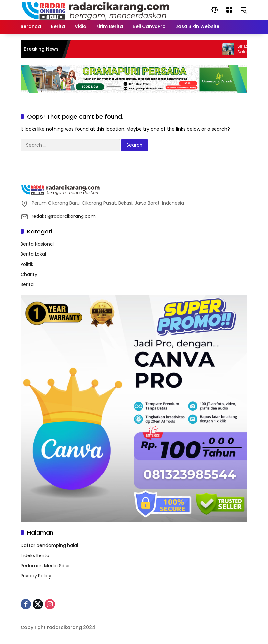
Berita (27, 284)
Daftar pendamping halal (49, 545)
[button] (215, 10)
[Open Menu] (229, 10)
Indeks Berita (35, 555)
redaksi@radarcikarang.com (64, 216)
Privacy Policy (36, 576)
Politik (27, 264)
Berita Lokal (33, 254)
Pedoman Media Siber (45, 566)
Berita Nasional (37, 244)
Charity (29, 274)
